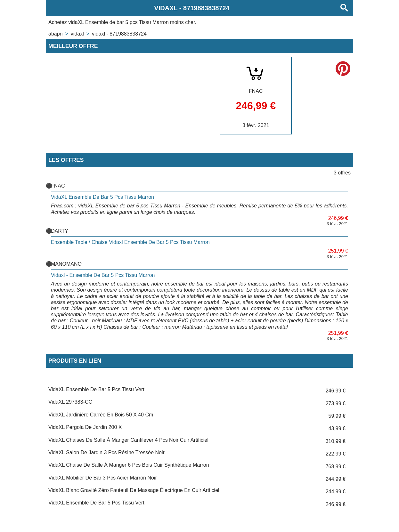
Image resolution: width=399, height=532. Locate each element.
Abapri (55, 34)
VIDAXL (77, 34)
